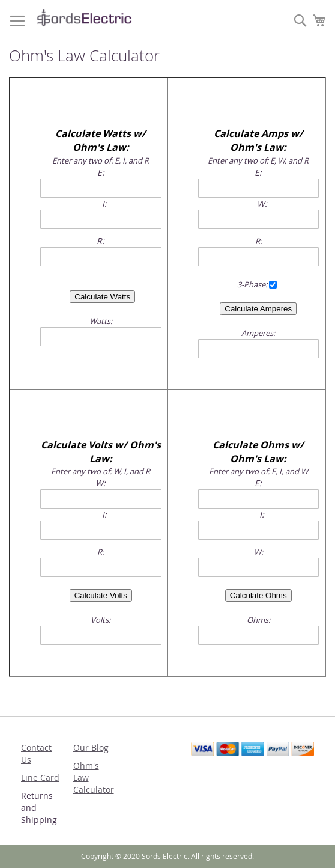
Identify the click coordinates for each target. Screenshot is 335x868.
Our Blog (91, 747)
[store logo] (84, 18)
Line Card (40, 778)
